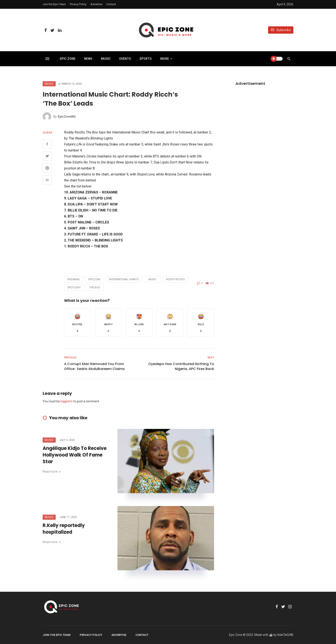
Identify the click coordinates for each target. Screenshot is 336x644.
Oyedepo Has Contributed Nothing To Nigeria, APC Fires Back (181, 366)
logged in (67, 401)
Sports (146, 59)
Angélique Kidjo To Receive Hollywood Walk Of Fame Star (75, 455)
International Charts (124, 279)
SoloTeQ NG (285, 635)
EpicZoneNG (67, 117)
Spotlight (74, 288)
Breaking (74, 279)
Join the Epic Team (54, 4)
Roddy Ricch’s (175, 279)
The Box (95, 288)
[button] (77, 322)
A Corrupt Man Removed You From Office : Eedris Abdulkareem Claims (94, 366)
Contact (111, 4)
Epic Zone (68, 59)
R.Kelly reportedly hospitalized (64, 529)
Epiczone (94, 279)
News (88, 59)
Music (106, 59)
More (165, 59)
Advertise (96, 4)
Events (125, 59)
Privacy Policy (78, 4)
